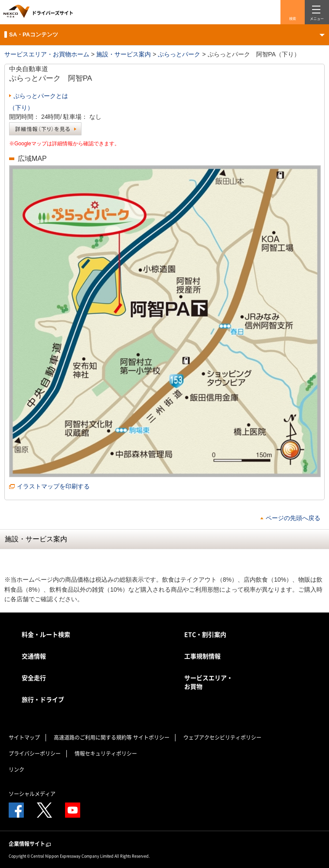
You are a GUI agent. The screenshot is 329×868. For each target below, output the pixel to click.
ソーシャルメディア (32, 794)
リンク (16, 770)
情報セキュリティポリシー (106, 753)
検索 (293, 19)
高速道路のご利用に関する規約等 (93, 737)
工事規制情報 (202, 656)
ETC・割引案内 (205, 634)
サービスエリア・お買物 (208, 682)
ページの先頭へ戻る (293, 518)
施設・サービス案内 (124, 54)
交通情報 (34, 656)
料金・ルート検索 (46, 634)
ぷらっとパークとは (41, 96)
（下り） (21, 108)
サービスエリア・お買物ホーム (47, 54)
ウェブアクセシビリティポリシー (222, 737)
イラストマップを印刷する (53, 486)
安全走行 (34, 678)
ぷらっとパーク (179, 54)
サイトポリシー (151, 737)
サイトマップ (24, 737)
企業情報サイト (30, 844)
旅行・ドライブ (43, 699)
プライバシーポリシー (35, 753)
